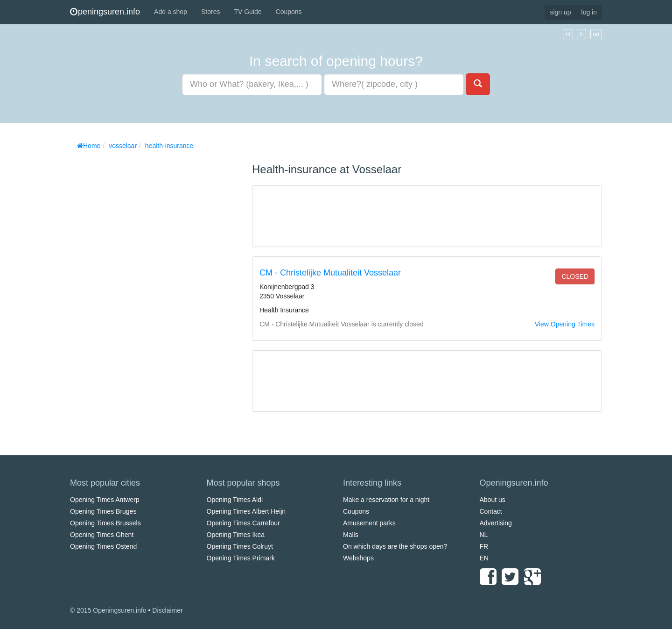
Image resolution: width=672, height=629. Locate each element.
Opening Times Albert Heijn (246, 511)
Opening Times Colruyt (240, 546)
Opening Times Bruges (103, 511)
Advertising (496, 523)
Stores (210, 12)
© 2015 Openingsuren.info (108, 610)
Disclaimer (167, 610)
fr (581, 34)
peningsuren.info (105, 12)
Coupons (289, 12)
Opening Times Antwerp (105, 500)
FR (484, 546)
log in (589, 12)
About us (493, 500)
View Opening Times (565, 324)
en (596, 34)
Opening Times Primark (241, 558)
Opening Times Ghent (102, 535)
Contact (491, 511)
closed (575, 276)
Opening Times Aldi (235, 500)
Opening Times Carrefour (243, 523)
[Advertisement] (140, 294)
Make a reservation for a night (386, 500)
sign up (560, 12)
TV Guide (248, 12)
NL (484, 535)
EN (484, 558)
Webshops (358, 558)
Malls (351, 535)
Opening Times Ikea (236, 535)
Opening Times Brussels (105, 523)
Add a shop (171, 12)
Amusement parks (369, 523)
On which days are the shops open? (395, 546)
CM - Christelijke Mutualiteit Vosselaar (330, 273)
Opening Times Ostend (103, 546)
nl (568, 34)
